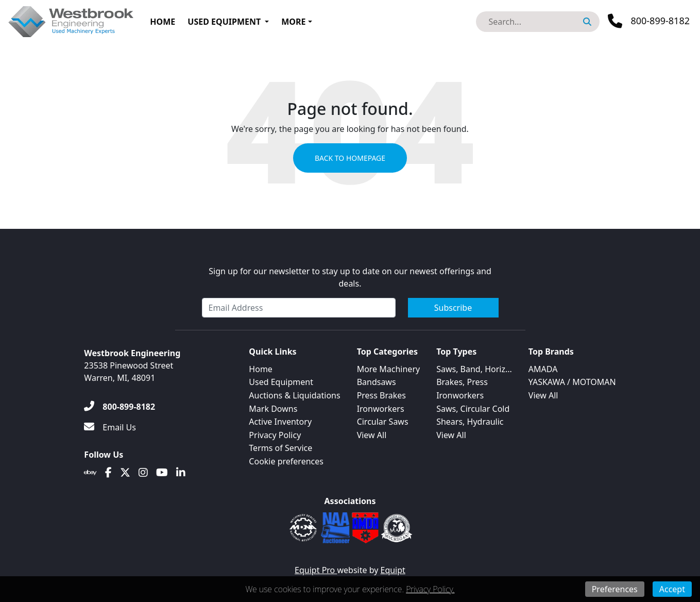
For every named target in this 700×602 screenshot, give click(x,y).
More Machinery (389, 369)
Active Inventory (280, 422)
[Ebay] (90, 473)
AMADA (543, 369)
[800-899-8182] (119, 407)
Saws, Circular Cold (473, 409)
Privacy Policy (275, 435)
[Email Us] (110, 427)
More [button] (293, 22)
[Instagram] (143, 473)
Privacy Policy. (430, 589)
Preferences (615, 589)
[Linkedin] (181, 473)
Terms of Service (280, 448)
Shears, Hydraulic (470, 422)
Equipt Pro (316, 570)
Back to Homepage (350, 158)
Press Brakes (381, 395)
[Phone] (649, 21)
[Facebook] (108, 473)
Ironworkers (381, 409)
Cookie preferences (286, 461)
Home (163, 22)
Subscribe (453, 308)
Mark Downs (273, 409)
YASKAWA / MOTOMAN (572, 382)
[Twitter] (125, 473)
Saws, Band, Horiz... (474, 369)
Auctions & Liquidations (294, 395)
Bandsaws (377, 382)
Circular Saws (383, 422)
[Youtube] (162, 473)
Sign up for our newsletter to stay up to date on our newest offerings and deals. (350, 277)
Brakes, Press (462, 382)
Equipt (393, 570)
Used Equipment (224, 22)
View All (372, 435)
